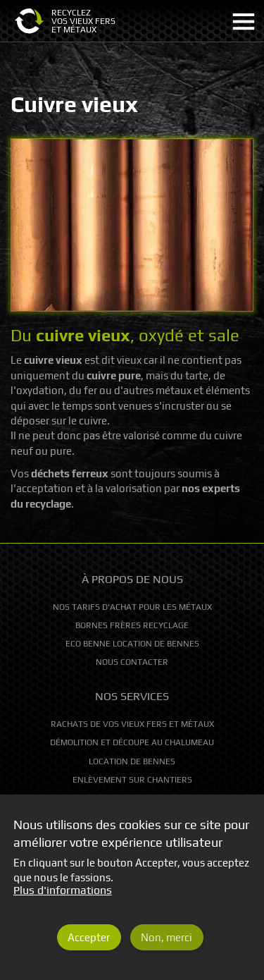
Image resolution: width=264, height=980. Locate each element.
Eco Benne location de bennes (132, 644)
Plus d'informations (63, 900)
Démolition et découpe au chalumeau (132, 742)
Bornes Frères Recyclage (132, 625)
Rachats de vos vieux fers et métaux (132, 724)
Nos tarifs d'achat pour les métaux (132, 607)
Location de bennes (132, 761)
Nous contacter (132, 662)
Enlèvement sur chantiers (132, 780)
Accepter (89, 947)
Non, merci (166, 947)
